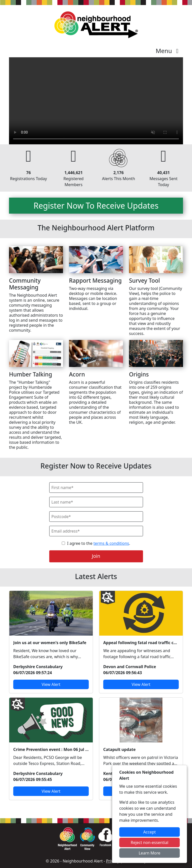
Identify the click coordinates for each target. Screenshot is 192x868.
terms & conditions (111, 543)
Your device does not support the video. (96, 101)
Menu (168, 51)
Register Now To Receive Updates (96, 205)
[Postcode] (96, 517)
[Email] (96, 531)
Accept (149, 832)
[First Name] (96, 488)
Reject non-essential (150, 842)
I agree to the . (98, 543)
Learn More (150, 853)
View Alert (51, 684)
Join (96, 556)
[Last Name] (96, 502)
